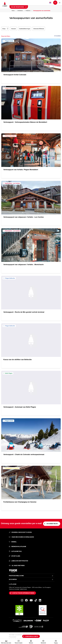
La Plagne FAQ (15, 551)
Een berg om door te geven (20, 532)
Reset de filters (6, 36)
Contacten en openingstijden (23, 593)
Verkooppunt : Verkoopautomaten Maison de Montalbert (25, 122)
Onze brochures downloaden (21, 537)
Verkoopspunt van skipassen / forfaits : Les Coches (24, 217)
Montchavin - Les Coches (12, 183)
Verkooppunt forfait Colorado (15, 75)
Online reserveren (19, 7)
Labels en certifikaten (18, 561)
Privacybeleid (13, 637)
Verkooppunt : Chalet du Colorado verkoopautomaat (24, 454)
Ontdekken (21, 11)
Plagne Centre (8, 41)
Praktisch (29, 11)
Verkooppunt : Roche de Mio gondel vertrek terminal (24, 312)
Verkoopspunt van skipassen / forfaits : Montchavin (24, 265)
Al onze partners (17, 565)
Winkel (13, 542)
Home (14, 11)
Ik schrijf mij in (52, 524)
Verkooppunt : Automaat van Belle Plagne (20, 407)
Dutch (50, 3)
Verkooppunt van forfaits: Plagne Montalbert (21, 170)
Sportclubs (15, 556)
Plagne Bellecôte (9, 278)
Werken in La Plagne (18, 546)
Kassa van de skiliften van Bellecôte (17, 360)
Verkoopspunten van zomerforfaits (42, 11)
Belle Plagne (8, 373)
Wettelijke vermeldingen (16, 635)
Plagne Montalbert (10, 88)
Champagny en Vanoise (11, 468)
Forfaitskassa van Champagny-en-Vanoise (20, 502)
